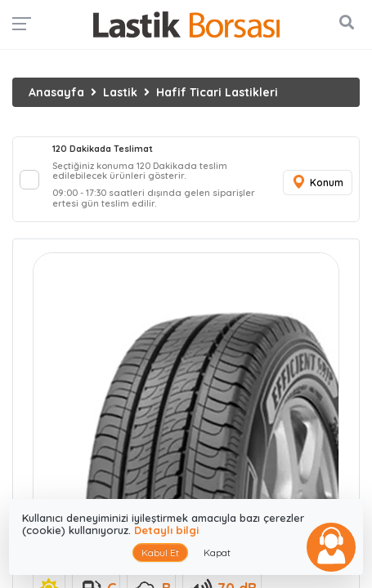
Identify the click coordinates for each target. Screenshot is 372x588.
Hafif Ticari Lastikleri (217, 92)
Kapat (217, 552)
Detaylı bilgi (166, 530)
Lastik (120, 92)
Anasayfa (56, 92)
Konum (317, 183)
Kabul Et (160, 552)
